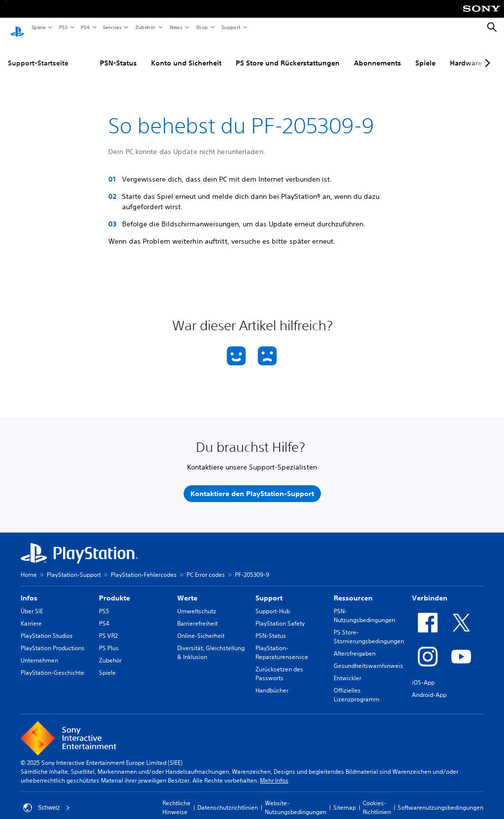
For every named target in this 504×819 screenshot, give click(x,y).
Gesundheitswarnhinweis (368, 656)
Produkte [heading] (114, 589)
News (176, 27)
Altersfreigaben (355, 644)
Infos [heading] (29, 589)
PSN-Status (118, 54)
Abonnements (378, 54)
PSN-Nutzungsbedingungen (364, 606)
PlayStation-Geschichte (52, 663)
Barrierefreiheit (197, 614)
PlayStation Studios (47, 626)
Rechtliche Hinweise (176, 798)
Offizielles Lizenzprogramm (357, 685)
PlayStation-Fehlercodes (144, 565)
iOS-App (423, 673)
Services (112, 27)
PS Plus (109, 639)
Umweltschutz (197, 602)
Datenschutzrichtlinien (228, 798)
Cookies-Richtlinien (377, 798)
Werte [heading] (187, 589)
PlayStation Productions (53, 639)
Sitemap (345, 798)
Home (29, 565)
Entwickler (347, 669)
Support (231, 27)
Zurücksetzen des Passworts (279, 664)
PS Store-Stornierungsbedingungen (369, 627)
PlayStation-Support (74, 565)
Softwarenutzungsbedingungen (441, 798)
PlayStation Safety (280, 614)
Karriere (31, 614)
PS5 (63, 27)
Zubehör (145, 27)
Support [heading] (269, 589)
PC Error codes (206, 565)
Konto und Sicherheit (186, 54)
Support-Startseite (38, 54)
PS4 (85, 27)
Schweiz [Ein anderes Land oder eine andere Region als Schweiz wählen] (47, 798)
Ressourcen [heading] (353, 589)
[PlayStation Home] (17, 28)
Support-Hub (273, 602)
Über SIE (32, 602)
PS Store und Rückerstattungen (288, 54)
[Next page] (486, 54)
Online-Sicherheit (201, 626)
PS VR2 (108, 626)
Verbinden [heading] (430, 589)
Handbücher (272, 681)
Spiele (38, 27)
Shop (202, 27)
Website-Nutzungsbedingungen (296, 798)
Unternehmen (39, 651)
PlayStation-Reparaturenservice (282, 643)
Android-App (429, 685)
